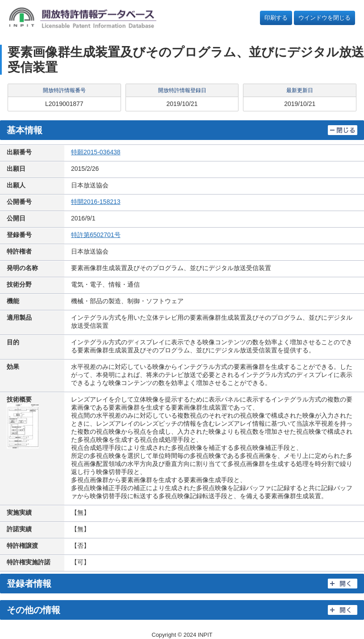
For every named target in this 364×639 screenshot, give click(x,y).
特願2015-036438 (96, 152)
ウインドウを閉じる (324, 18)
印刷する (276, 18)
